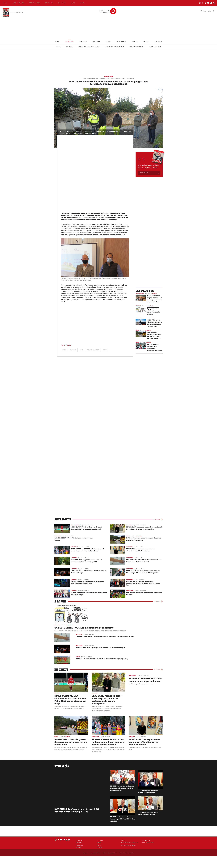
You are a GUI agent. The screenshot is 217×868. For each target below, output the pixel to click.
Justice (134, 42)
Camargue (62, 3)
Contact (85, 853)
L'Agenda (158, 42)
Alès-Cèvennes (18, 3)
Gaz (82, 350)
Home (57, 42)
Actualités (69, 42)
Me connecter (207, 11)
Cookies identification (110, 853)
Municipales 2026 (155, 47)
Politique (83, 42)
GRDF (105, 350)
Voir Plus (157, 519)
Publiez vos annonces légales (89, 47)
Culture (146, 42)
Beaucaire (49, 3)
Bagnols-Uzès (34, 3)
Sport (108, 42)
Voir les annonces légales (115, 47)
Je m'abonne (144, 173)
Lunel (83, 3)
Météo (58, 47)
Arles (73, 3)
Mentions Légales (96, 853)
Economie (96, 42)
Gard (64, 350)
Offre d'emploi (146, 840)
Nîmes (5, 3)
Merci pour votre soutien (127, 853)
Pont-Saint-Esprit (93, 350)
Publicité (69, 47)
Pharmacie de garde (137, 47)
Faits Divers (121, 42)
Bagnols (73, 350)
